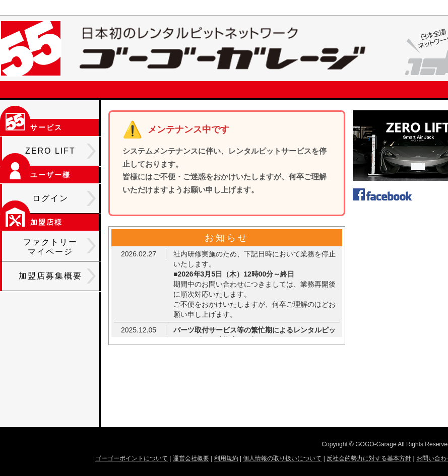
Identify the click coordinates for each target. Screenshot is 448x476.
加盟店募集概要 (57, 276)
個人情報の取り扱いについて (282, 458)
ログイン (64, 198)
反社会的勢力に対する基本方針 (369, 458)
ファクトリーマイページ (59, 247)
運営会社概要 (191, 458)
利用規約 (226, 458)
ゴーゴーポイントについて (132, 458)
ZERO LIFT (60, 151)
